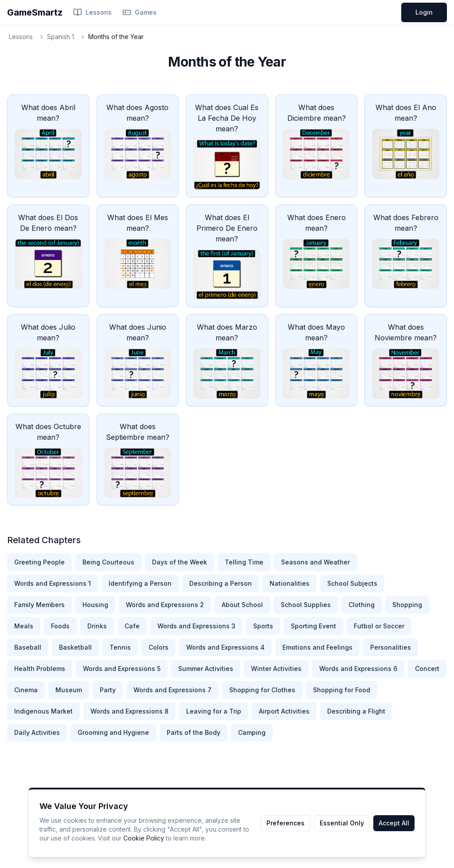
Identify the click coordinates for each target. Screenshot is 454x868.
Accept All (394, 823)
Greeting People (39, 562)
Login (424, 12)
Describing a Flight (356, 711)
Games (139, 12)
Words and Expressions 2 (165, 605)
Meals (24, 626)
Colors (159, 647)
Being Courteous (108, 562)
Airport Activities (284, 711)
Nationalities (290, 583)
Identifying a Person (140, 583)
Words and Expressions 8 (129, 711)
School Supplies (306, 605)
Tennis (120, 647)
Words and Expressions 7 (172, 690)
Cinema (26, 690)
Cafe (132, 626)
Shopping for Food (342, 690)
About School (242, 605)
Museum (69, 690)
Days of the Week (180, 562)
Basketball (75, 647)
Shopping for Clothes (262, 690)
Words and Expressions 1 (53, 583)
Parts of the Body (194, 732)
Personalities (391, 647)
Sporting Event (313, 626)
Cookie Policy (144, 838)
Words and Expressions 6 (358, 669)
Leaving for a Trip (214, 711)
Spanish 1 (61, 37)
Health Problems (40, 669)
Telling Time (244, 562)
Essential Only (342, 823)
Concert (427, 669)
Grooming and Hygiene (113, 732)
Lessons (92, 12)
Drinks (97, 626)
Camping (252, 732)
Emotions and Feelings (317, 647)
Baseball (28, 647)
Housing (95, 605)
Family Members (39, 605)
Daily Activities (37, 732)
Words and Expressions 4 (225, 647)
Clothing (362, 605)
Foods (60, 626)
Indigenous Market (43, 711)
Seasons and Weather (315, 562)
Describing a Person (221, 583)
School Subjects (352, 583)
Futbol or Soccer (379, 626)
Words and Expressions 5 (122, 669)
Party (108, 690)
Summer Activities (206, 669)
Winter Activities (276, 669)
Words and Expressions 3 (196, 626)
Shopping (407, 605)
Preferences (286, 823)
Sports (263, 626)
